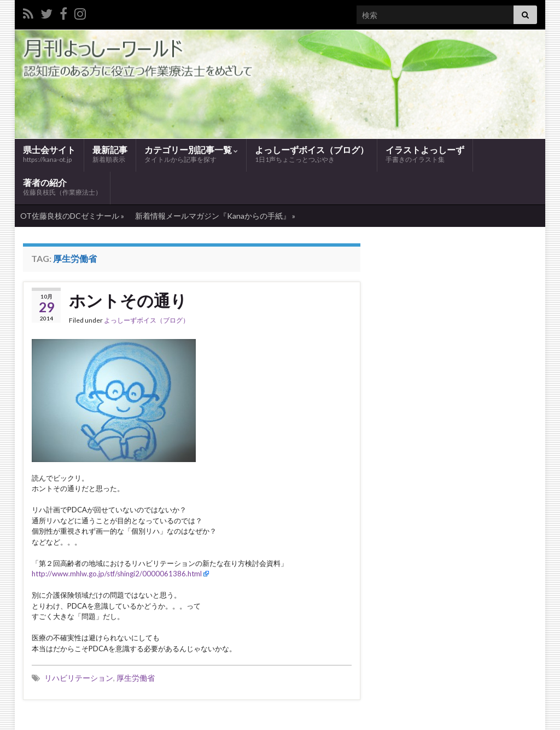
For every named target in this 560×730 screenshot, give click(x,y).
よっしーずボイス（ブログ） (312, 154)
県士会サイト (49, 154)
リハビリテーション (79, 678)
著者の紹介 (62, 187)
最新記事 (110, 154)
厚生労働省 (136, 678)
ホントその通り (128, 300)
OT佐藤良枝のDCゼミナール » (72, 216)
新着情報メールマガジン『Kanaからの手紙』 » (215, 216)
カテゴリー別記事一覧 (191, 154)
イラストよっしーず (425, 154)
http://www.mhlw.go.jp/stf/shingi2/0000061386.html (117, 574)
